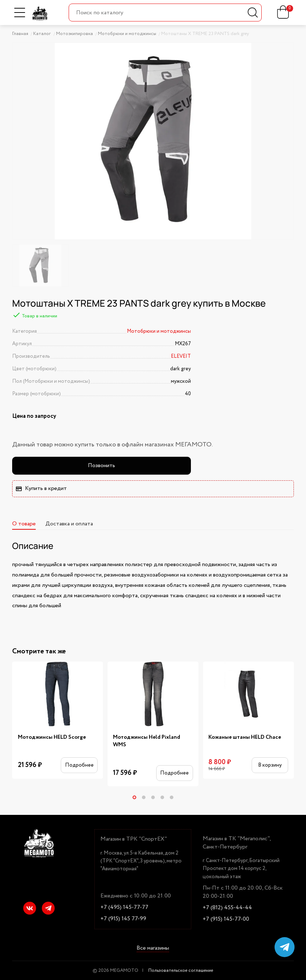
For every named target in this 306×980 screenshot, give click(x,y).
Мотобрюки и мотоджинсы (159, 331)
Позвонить (102, 466)
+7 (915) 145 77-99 (123, 919)
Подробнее (79, 765)
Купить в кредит (41, 488)
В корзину (270, 765)
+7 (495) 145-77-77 (124, 907)
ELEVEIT (181, 356)
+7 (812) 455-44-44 (227, 908)
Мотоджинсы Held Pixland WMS (147, 741)
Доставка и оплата (69, 524)
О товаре (24, 524)
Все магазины (153, 949)
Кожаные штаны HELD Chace (245, 737)
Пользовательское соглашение (181, 971)
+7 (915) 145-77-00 (226, 919)
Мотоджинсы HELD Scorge (52, 737)
